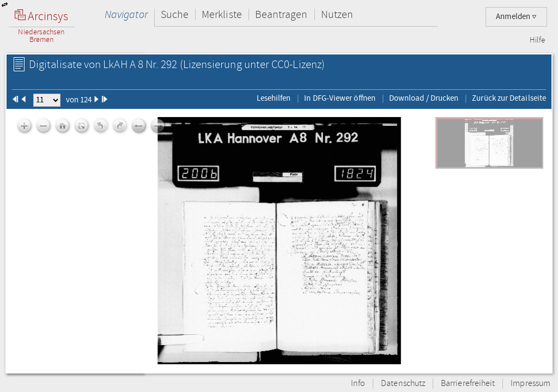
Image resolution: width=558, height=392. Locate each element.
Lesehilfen (274, 98)
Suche (175, 14)
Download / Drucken (424, 98)
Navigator (126, 14)
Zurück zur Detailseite (509, 98)
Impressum (530, 384)
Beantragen (281, 14)
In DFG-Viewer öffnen (340, 98)
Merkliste (222, 14)
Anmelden (516, 17)
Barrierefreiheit (468, 384)
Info (358, 384)
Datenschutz (403, 384)
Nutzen (337, 14)
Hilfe (537, 40)
